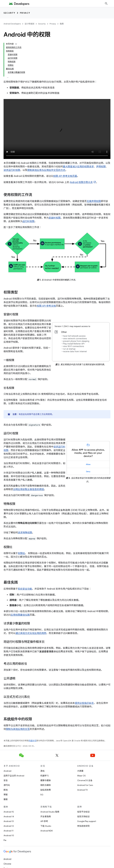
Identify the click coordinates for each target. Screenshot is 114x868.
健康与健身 (46, 780)
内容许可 (33, 741)
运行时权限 (28, 221)
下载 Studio (46, 826)
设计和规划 (29, 24)
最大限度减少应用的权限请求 (78, 167)
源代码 (7, 785)
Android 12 (9, 826)
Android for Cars (85, 785)
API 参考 (44, 821)
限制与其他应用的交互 (18, 729)
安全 (6, 780)
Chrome (7, 864)
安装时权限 (55, 218)
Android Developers (12, 24)
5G (42, 795)
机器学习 (45, 776)
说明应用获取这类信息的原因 (28, 489)
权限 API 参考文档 (46, 306)
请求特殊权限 (25, 533)
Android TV (82, 790)
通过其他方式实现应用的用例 (31, 633)
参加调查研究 (83, 826)
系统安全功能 (25, 589)
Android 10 (9, 835)
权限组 (21, 553)
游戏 (42, 771)
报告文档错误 (83, 816)
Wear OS (81, 776)
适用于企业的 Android (14, 776)
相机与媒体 (46, 785)
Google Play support (87, 821)
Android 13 (9, 821)
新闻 (6, 790)
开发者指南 (46, 816)
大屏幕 (80, 771)
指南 (62, 24)
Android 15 (9, 812)
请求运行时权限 (12, 170)
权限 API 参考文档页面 (65, 176)
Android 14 (9, 816)
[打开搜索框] (106, 4)
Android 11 (9, 831)
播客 (6, 799)
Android (7, 771)
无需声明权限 (94, 201)
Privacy (25, 13)
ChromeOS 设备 (85, 780)
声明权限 (101, 167)
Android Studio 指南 (50, 812)
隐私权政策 (46, 790)
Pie (5, 840)
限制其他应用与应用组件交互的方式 (46, 170)
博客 (6, 795)
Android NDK (47, 831)
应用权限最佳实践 (20, 615)
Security (9, 13)
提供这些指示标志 (84, 703)
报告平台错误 (83, 812)
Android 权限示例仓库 (81, 182)
